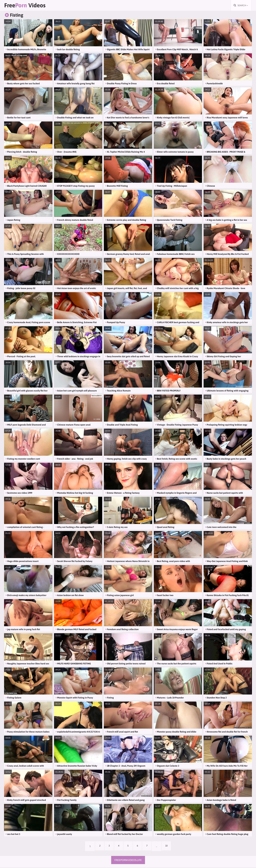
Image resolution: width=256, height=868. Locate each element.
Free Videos (29, 6)
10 (168, 847)
